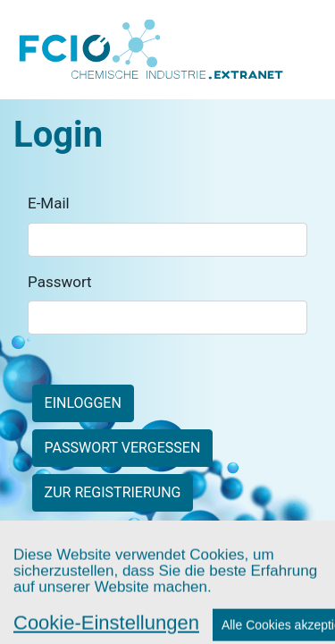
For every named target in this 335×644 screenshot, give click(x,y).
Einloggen (83, 403)
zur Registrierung (113, 492)
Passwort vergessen (123, 448)
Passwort (60, 282)
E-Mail (49, 203)
